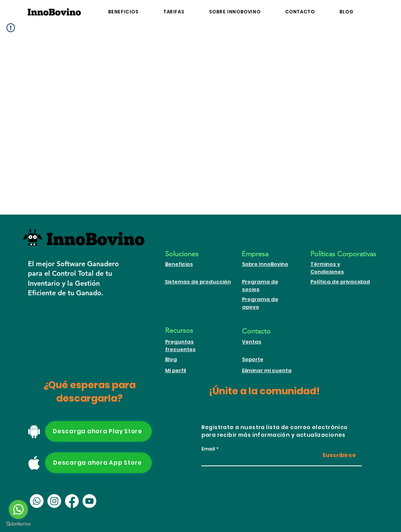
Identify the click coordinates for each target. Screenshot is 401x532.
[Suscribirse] (337, 456)
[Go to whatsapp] (18, 509)
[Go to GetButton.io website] (18, 524)
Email (208, 449)
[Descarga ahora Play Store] (98, 431)
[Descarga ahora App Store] (98, 463)
